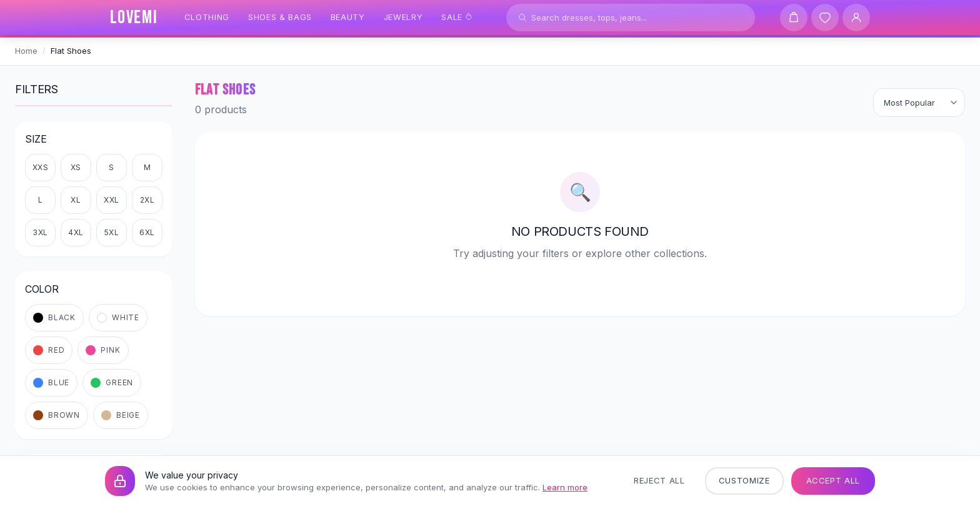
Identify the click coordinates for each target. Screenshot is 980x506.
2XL (147, 200)
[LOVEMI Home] (134, 18)
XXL (112, 200)
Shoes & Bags (280, 17)
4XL (76, 232)
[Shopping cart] (794, 18)
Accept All (833, 480)
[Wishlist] (825, 18)
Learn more (565, 487)
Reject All (659, 480)
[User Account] (856, 18)
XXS (41, 167)
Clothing (207, 17)
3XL (40, 232)
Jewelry (403, 17)
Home (26, 51)
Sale (457, 17)
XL (76, 200)
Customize (744, 480)
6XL (147, 232)
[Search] (522, 18)
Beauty (348, 17)
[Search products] (631, 18)
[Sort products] (919, 103)
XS (76, 167)
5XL (112, 232)
